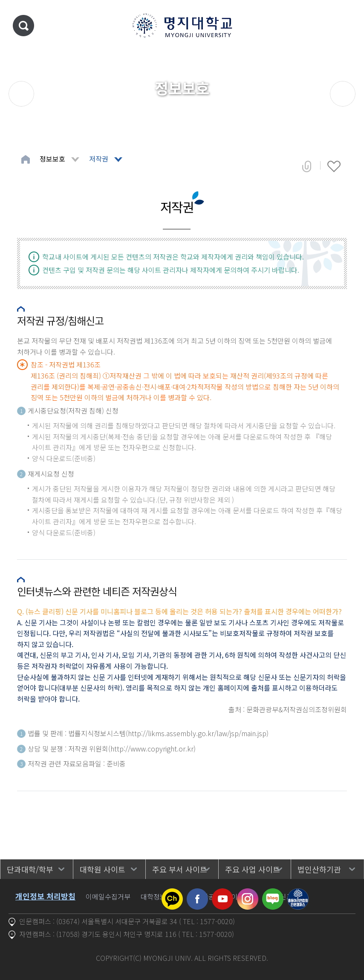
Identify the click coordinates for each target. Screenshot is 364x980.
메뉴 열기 (345, 26)
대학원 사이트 (103, 869)
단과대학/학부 (30, 869)
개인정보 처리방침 (45, 896)
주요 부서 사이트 (180, 869)
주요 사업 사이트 (253, 869)
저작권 (99, 159)
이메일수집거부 (108, 896)
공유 (307, 166)
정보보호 (52, 159)
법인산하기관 (319, 869)
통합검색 (23, 26)
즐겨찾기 (334, 166)
